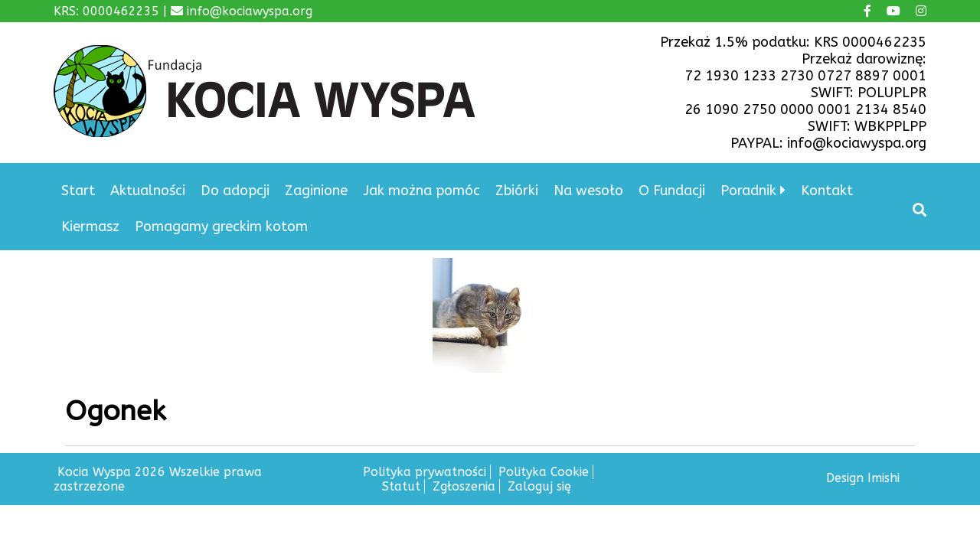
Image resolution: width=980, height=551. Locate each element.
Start (78, 191)
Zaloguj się (539, 486)
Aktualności (148, 191)
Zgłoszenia (464, 486)
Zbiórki (517, 191)
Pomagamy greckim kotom (221, 227)
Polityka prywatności (425, 472)
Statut (401, 486)
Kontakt (827, 191)
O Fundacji (672, 191)
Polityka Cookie (544, 472)
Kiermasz (90, 227)
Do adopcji (235, 191)
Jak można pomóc (421, 191)
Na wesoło (588, 191)
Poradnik (748, 191)
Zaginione (316, 191)
